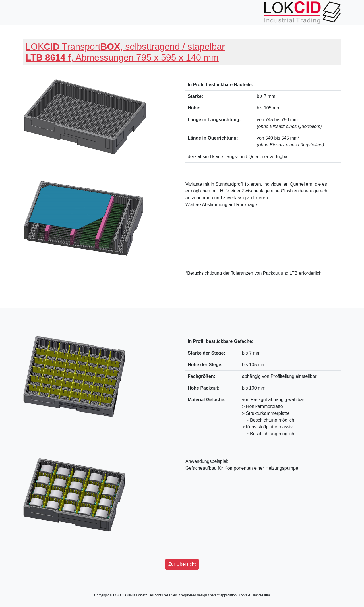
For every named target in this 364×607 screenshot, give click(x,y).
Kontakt (244, 595)
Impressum (261, 595)
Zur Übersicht (182, 564)
